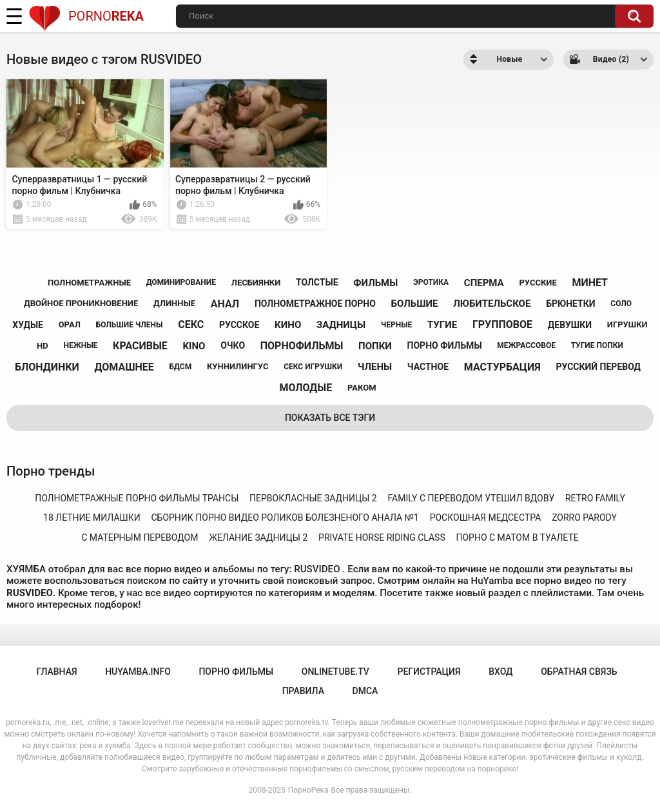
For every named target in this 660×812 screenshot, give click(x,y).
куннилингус (238, 366)
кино (288, 325)
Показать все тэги (330, 418)
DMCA (365, 691)
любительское (492, 304)
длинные (174, 303)
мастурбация (502, 367)
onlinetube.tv (335, 672)
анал (225, 304)
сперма (484, 283)
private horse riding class (382, 537)
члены (375, 367)
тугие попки (597, 345)
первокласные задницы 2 (313, 498)
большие (415, 304)
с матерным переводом (140, 537)
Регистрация (429, 672)
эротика (431, 282)
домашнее (124, 367)
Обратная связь (579, 672)
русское (239, 325)
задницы (341, 325)
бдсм (181, 367)
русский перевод (598, 367)
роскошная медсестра (486, 517)
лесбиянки (256, 283)
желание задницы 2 (258, 537)
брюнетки (570, 304)
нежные (80, 345)
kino (194, 346)
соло (621, 304)
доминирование (181, 282)
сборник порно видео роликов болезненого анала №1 (285, 517)
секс (191, 324)
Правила (303, 691)
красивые (140, 346)
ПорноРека (308, 790)
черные (396, 325)
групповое (502, 324)
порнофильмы (302, 346)
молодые (306, 388)
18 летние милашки (92, 517)
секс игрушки (313, 367)
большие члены (130, 325)
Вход (500, 672)
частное (428, 367)
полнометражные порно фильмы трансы (137, 498)
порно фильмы (445, 345)
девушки (570, 325)
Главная (56, 672)
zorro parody (584, 517)
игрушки (627, 324)
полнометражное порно (315, 304)
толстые (317, 282)
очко (233, 345)
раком (362, 388)
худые (28, 325)
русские (538, 283)
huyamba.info (138, 672)
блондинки (47, 367)
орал (70, 324)
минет (590, 283)
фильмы (375, 283)
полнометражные (89, 283)
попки (375, 346)
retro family (595, 498)
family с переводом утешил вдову (471, 498)
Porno (86, 16)
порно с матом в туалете (517, 537)
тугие (442, 325)
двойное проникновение (81, 303)
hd (43, 346)
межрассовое (526, 345)
